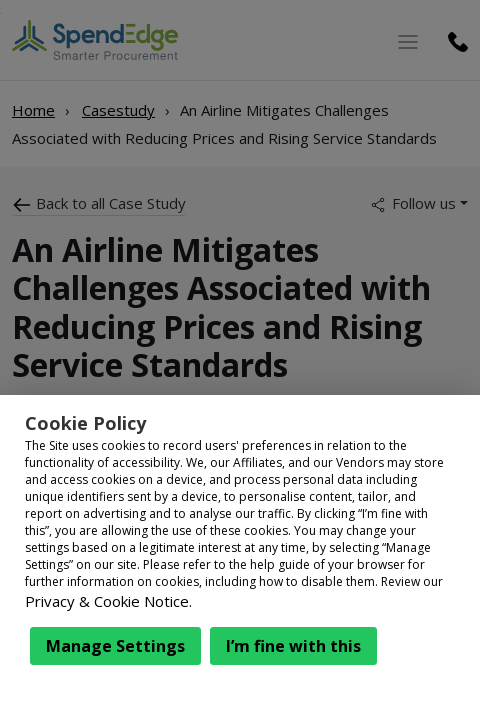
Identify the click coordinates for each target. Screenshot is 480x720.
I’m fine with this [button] (293, 646)
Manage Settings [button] (115, 646)
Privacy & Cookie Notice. (108, 601)
